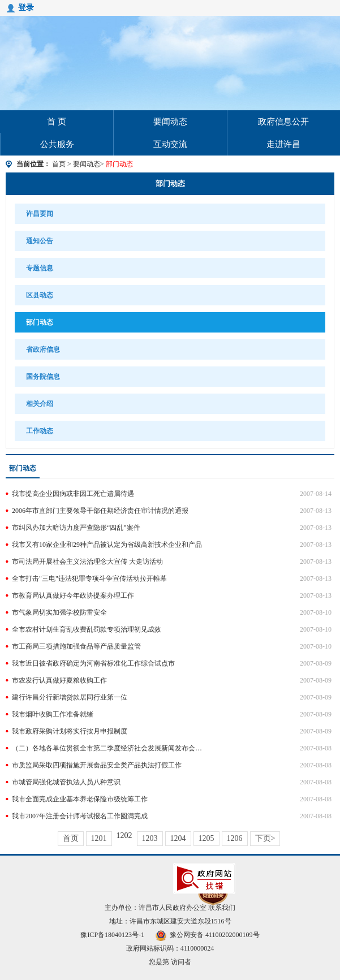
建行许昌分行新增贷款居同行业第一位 (70, 697)
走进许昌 (283, 144)
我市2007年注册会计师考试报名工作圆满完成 (80, 816)
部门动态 (170, 184)
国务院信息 (43, 377)
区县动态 (40, 295)
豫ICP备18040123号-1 (112, 935)
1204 (178, 838)
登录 (26, 8)
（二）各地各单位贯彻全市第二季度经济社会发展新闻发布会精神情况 (108, 748)
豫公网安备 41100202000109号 (208, 935)
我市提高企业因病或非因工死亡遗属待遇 (73, 494)
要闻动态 (170, 122)
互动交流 (170, 144)
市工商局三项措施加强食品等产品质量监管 (76, 646)
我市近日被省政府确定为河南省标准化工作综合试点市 (93, 663)
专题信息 (40, 268)
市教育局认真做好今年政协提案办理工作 (73, 595)
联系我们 (222, 908)
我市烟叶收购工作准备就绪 (53, 714)
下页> (265, 838)
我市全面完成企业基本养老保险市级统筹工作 (80, 799)
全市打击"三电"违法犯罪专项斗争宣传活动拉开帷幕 (89, 578)
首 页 (57, 122)
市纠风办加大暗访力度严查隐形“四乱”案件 (76, 528)
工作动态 (40, 431)
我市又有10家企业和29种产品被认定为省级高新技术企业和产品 (107, 545)
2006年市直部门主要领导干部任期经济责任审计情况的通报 (100, 511)
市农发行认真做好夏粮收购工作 (59, 680)
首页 (59, 164)
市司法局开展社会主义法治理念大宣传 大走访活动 (87, 562)
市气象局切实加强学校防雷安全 (59, 612)
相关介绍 (40, 404)
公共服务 (57, 144)
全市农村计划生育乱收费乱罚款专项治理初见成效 (87, 629)
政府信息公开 (283, 122)
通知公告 (40, 241)
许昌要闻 (40, 214)
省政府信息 (43, 349)
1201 (99, 838)
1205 (206, 838)
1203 (150, 838)
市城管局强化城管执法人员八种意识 (66, 782)
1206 (235, 838)
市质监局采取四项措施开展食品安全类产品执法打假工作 (97, 765)
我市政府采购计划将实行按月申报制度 (70, 731)
